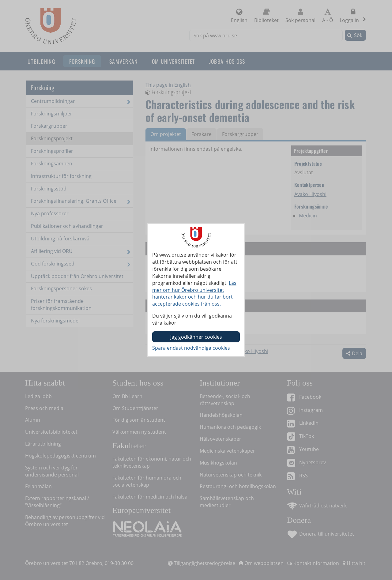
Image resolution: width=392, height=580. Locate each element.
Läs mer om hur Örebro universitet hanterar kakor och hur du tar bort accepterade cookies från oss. (194, 294)
